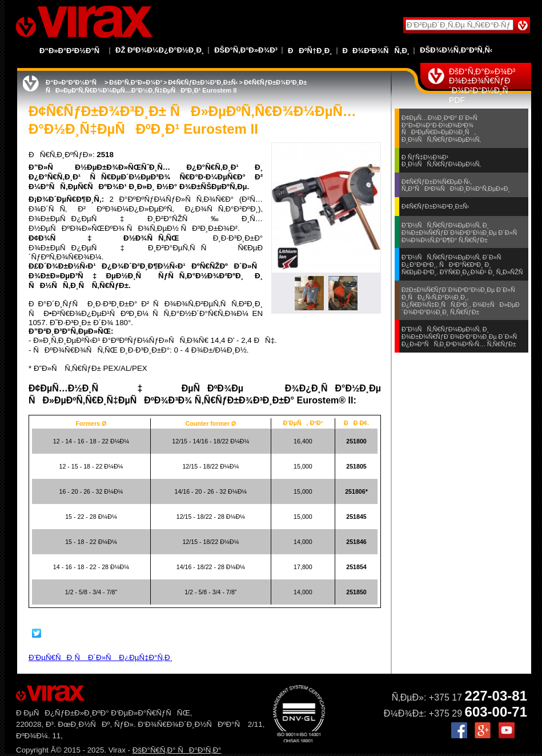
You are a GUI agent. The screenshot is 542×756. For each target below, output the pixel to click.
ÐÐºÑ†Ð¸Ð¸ (310, 51)
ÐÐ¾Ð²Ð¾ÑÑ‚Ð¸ (376, 51)
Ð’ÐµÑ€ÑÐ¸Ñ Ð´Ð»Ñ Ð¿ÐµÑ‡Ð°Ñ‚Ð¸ (101, 657)
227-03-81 (496, 696)
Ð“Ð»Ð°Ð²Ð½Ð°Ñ (72, 51)
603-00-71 (496, 712)
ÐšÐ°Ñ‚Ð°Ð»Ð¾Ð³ (246, 50)
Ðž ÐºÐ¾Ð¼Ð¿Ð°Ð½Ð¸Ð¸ (160, 50)
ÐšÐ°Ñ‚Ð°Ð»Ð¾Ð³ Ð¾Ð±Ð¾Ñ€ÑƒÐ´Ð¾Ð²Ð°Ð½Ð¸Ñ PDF (482, 86)
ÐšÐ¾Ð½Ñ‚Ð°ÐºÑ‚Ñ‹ (456, 50)
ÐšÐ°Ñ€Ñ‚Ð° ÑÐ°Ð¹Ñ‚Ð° (177, 750)
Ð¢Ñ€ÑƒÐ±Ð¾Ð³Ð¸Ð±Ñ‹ (203, 82)
